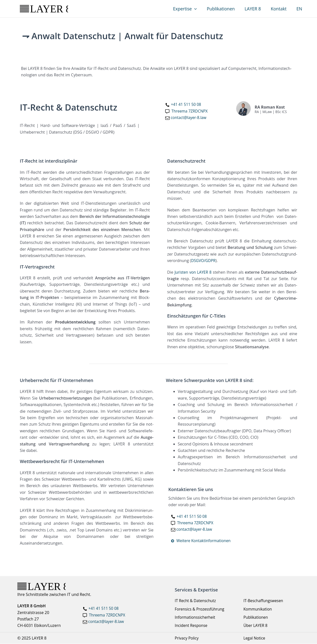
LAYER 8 (256, 9)
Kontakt (280, 9)
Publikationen (225, 9)
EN (300, 9)
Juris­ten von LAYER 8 (193, 272)
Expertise (190, 9)
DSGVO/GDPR (204, 261)
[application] (200, 9)
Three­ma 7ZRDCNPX (190, 111)
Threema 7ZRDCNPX (108, 615)
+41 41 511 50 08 (186, 104)
